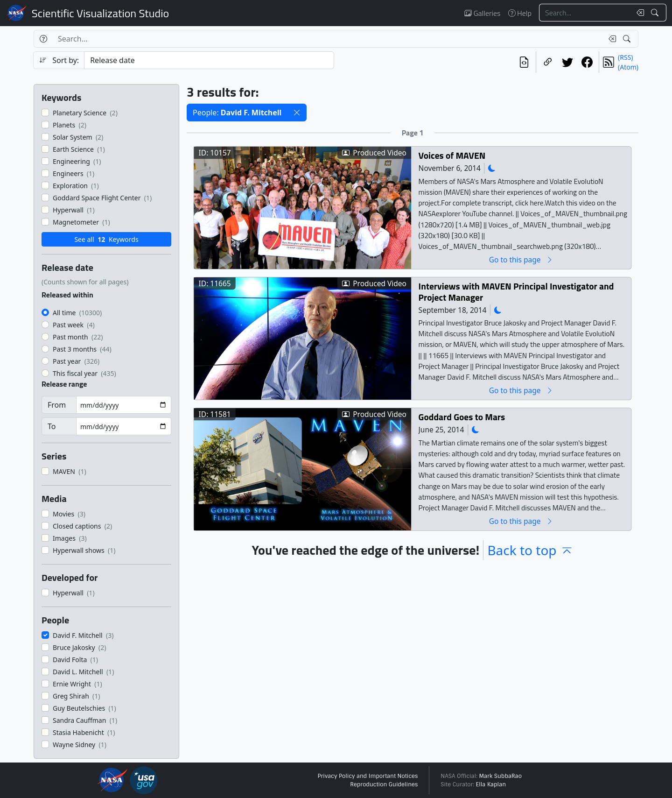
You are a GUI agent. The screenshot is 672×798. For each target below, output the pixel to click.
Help (520, 13)
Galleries (482, 13)
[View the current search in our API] (524, 62)
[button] (297, 113)
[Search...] (585, 13)
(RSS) (625, 57)
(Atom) (628, 67)
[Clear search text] (638, 13)
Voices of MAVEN (452, 155)
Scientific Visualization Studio (100, 13)
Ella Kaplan (491, 784)
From (57, 405)
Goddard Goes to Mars (462, 417)
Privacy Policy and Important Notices (367, 776)
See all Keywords (106, 239)
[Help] (43, 39)
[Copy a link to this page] (548, 62)
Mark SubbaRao (500, 776)
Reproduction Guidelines (384, 784)
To (52, 426)
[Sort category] (209, 60)
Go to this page (521, 259)
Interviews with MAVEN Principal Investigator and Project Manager (516, 292)
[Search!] (656, 13)
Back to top (530, 550)
